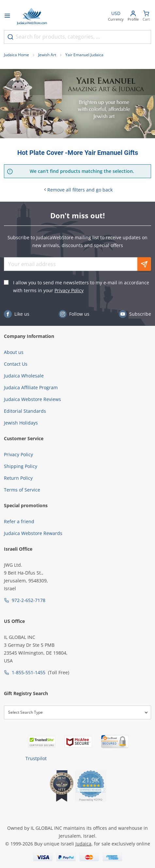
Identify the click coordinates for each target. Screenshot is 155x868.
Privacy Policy (69, 290)
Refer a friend (19, 521)
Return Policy (18, 478)
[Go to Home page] (32, 16)
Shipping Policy (21, 466)
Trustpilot (36, 758)
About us (14, 352)
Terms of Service (22, 490)
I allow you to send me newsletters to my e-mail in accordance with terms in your (81, 286)
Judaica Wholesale (24, 376)
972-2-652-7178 (29, 600)
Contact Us (16, 364)
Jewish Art (47, 55)
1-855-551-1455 (29, 672)
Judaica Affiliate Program (31, 387)
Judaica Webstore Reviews (32, 399)
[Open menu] (7, 16)
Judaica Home (16, 55)
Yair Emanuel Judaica (84, 55)
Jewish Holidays (21, 423)
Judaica (83, 844)
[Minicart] (146, 17)
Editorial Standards (25, 411)
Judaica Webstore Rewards (33, 533)
